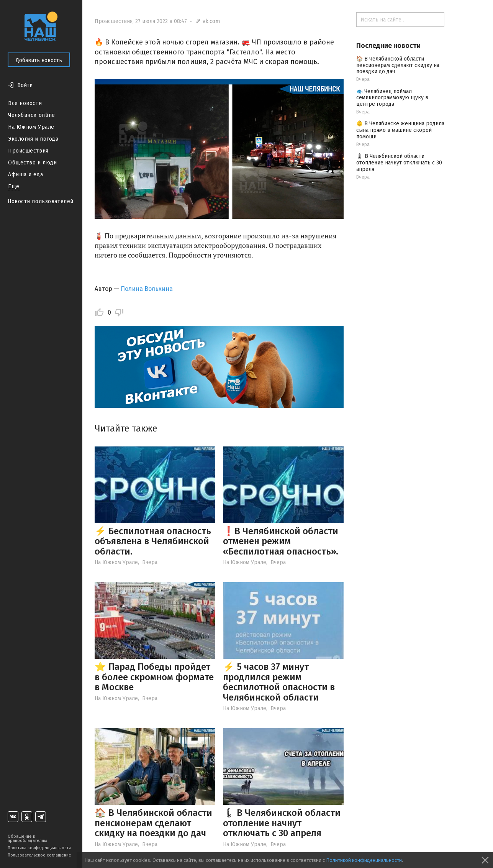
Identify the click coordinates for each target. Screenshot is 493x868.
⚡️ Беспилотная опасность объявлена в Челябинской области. (153, 541)
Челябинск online (32, 115)
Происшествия (28, 151)
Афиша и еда (25, 175)
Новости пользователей (41, 201)
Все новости (25, 103)
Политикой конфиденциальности (364, 860)
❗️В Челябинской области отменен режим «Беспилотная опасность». (281, 541)
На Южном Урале (31, 127)
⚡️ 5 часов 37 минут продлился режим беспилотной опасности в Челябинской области (279, 682)
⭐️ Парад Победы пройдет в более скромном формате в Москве (154, 677)
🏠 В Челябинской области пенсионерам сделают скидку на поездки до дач (153, 823)
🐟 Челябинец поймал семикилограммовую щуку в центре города (392, 98)
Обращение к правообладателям (27, 838)
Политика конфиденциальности (39, 848)
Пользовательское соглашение (39, 855)
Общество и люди (32, 163)
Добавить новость (39, 60)
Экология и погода (33, 139)
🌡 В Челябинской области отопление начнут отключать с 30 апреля (282, 823)
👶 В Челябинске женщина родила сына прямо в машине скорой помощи (400, 130)
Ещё (14, 186)
